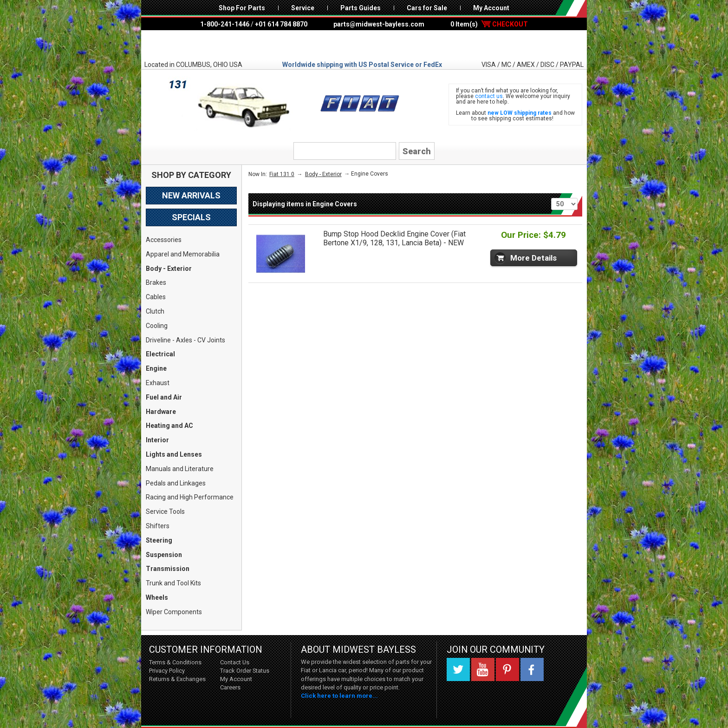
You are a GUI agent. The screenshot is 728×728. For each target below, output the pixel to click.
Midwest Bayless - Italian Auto (364, 45)
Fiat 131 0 (282, 174)
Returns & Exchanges (177, 679)
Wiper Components (174, 612)
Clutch (155, 311)
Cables (156, 297)
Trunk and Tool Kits (173, 583)
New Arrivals (191, 195)
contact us (489, 96)
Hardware (161, 412)
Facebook (532, 669)
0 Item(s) (489, 24)
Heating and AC (169, 426)
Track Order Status (245, 671)
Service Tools (165, 512)
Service (303, 8)
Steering (159, 540)
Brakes (156, 282)
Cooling (157, 326)
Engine (156, 368)
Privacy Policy (167, 671)
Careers (230, 687)
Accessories (164, 240)
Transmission (168, 569)
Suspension (164, 555)
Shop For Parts (242, 8)
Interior (157, 440)
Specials (191, 217)
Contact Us (235, 662)
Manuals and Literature (180, 469)
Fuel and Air (164, 397)
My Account (491, 8)
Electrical (160, 354)
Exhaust (158, 383)
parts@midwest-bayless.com (379, 24)
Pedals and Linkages (176, 483)
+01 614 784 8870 (281, 24)
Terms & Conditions (175, 662)
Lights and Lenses (174, 454)
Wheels (157, 597)
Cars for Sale (427, 8)
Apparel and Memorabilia (183, 254)
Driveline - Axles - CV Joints (185, 340)
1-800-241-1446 (225, 24)
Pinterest (507, 669)
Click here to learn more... (339, 696)
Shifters (158, 526)
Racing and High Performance (190, 497)
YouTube (483, 669)
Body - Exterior (169, 269)
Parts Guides (361, 8)
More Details (533, 258)
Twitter (458, 669)
